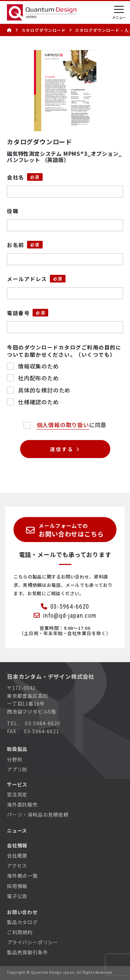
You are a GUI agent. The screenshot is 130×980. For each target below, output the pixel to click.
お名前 (16, 245)
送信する (62, 449)
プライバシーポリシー (33, 942)
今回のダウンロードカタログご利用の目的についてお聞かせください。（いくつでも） (64, 351)
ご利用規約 (20, 932)
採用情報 (17, 886)
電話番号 (18, 313)
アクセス (17, 865)
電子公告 (17, 896)
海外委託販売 (22, 804)
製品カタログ (22, 922)
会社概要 (17, 855)
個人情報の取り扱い (63, 425)
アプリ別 (17, 769)
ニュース (17, 830)
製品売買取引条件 (27, 952)
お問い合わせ (22, 912)
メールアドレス (27, 279)
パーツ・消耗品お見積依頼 (38, 814)
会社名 (16, 177)
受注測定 (17, 794)
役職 (13, 211)
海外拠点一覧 (22, 876)
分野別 (15, 759)
